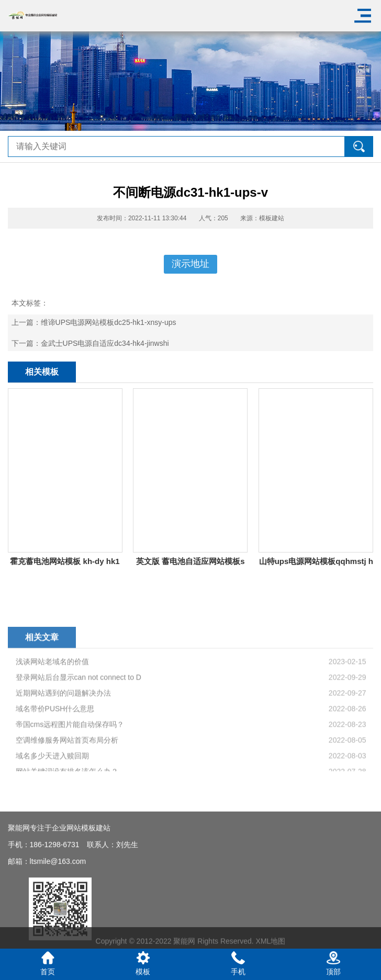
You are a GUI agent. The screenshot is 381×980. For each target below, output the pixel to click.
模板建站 (272, 218)
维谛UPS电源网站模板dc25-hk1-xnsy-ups (109, 322)
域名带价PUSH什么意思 (55, 771)
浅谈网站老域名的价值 (52, 724)
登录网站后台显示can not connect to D (79, 740)
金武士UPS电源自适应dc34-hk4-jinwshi (105, 343)
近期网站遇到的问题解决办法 (63, 756)
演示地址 (190, 264)
